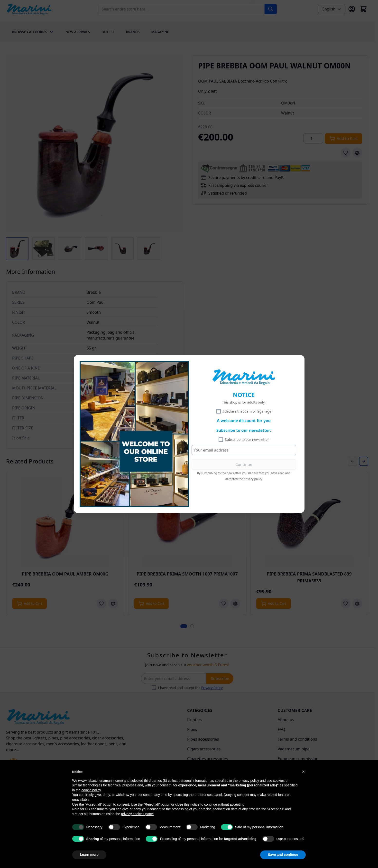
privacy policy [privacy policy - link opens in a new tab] (249, 781)
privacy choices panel (137, 814)
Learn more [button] (89, 855)
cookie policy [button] (91, 790)
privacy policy (253, 479)
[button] (304, 772)
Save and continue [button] (283, 855)
